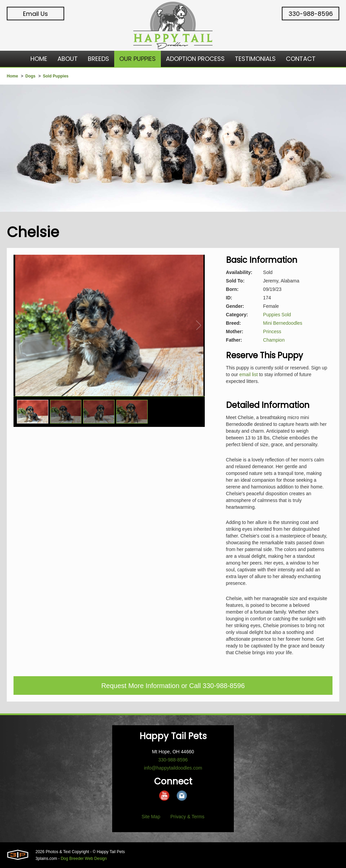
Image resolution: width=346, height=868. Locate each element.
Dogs (30, 76)
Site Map (151, 817)
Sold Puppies (56, 76)
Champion (274, 340)
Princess (272, 332)
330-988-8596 (311, 14)
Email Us (35, 14)
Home (12, 76)
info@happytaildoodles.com (173, 768)
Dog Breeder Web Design (84, 859)
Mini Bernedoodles (283, 323)
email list (248, 374)
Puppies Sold (277, 315)
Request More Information (140, 686)
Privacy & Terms (187, 817)
